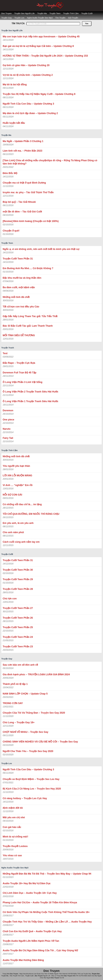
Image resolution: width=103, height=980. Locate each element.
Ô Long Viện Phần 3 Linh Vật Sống (23, 382)
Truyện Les (19, 18)
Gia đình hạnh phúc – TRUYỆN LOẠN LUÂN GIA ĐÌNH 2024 (36, 674)
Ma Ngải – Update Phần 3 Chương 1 (23, 141)
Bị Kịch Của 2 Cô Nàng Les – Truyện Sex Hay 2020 (32, 789)
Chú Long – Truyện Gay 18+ (19, 722)
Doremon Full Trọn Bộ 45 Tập (20, 373)
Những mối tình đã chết (16, 297)
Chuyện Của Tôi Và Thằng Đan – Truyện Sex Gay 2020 (34, 713)
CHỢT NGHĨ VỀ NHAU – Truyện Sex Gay (25, 732)
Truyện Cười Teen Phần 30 (18, 570)
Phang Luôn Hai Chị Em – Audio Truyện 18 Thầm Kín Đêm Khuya (40, 902)
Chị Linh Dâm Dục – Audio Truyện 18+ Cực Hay (30, 893)
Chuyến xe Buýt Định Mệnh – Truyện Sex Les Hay (31, 779)
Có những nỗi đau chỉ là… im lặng (22, 504)
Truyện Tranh (8, 348)
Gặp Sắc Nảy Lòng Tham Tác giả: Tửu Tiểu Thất (30, 316)
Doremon (8, 410)
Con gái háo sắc (12, 827)
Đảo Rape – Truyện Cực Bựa (19, 363)
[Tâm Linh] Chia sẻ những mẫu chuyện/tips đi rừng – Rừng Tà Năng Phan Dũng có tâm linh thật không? (50, 162)
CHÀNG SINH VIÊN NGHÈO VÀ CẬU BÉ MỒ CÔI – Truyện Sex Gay (40, 742)
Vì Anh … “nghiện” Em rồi (18, 485)
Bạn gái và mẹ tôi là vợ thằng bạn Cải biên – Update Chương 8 (38, 46)
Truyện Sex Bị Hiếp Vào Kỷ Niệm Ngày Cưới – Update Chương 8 (39, 94)
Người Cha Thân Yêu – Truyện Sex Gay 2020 (28, 751)
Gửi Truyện (73, 18)
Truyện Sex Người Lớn (24, 13)
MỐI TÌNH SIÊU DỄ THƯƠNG (19, 335)
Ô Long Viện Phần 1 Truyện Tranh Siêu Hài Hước (31, 401)
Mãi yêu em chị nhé (14, 817)
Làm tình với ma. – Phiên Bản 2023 (22, 151)
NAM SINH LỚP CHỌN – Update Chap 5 (25, 694)
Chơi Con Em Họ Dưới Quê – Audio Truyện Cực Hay (32, 931)
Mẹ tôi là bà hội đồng (15, 85)
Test (5, 353)
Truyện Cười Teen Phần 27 (18, 608)
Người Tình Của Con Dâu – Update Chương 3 (28, 104)
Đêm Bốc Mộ (10, 173)
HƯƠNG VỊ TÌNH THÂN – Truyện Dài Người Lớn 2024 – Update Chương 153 (45, 56)
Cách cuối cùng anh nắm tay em (21, 542)
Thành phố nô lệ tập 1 (15, 684)
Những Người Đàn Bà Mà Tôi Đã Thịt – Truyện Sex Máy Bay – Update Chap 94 (47, 874)
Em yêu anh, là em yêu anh (18, 523)
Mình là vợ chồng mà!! (15, 837)
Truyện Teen (55, 13)
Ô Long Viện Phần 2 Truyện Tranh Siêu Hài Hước (31, 392)
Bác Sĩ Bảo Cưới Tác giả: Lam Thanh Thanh (28, 326)
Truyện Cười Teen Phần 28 (18, 589)
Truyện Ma (42, 13)
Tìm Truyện (60, 18)
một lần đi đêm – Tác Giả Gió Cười (22, 212)
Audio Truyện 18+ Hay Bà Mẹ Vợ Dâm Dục (27, 883)
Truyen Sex (96, 974)
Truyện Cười (87, 13)
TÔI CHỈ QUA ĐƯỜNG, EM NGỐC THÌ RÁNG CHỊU (31, 514)
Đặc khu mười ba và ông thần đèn (22, 278)
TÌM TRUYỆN (18, 23)
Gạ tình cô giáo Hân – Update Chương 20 (26, 65)
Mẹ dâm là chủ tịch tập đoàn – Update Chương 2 (30, 113)
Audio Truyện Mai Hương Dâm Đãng (23, 960)
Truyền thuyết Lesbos (15, 846)
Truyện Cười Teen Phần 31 (18, 259)
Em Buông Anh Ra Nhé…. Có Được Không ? (28, 268)
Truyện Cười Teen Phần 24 (18, 637)
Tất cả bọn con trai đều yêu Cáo (21, 307)
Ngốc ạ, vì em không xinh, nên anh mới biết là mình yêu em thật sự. (41, 249)
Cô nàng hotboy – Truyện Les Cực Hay (25, 798)
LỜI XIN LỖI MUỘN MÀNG (17, 475)
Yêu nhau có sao (12, 855)
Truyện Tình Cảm (71, 13)
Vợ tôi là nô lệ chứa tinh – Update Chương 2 (28, 75)
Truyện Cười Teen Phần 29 (18, 579)
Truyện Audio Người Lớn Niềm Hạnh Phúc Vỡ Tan (31, 941)
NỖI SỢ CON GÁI (12, 495)
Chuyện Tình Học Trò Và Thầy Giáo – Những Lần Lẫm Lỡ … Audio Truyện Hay (47, 922)
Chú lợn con (10, 599)
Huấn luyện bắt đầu (14, 123)
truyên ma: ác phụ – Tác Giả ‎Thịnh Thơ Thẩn (28, 192)
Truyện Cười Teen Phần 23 (18, 647)
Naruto (7, 429)
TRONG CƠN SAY (13, 703)
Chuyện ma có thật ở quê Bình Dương (24, 183)
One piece (8, 420)
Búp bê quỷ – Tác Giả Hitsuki (19, 202)
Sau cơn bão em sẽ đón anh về (20, 665)
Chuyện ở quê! (11, 231)
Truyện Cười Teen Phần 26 (18, 618)
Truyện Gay (7, 18)
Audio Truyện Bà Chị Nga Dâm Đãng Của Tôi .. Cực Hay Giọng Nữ (40, 950)
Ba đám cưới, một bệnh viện (19, 287)
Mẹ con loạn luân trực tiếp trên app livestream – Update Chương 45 (41, 37)
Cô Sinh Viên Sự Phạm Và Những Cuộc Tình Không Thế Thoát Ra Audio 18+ (46, 912)
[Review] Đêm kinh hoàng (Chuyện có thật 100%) (31, 221)
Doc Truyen (7, 13)
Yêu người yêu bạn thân (16, 466)
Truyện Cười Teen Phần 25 (18, 627)
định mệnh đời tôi (13, 808)
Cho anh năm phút (13, 532)
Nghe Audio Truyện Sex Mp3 (40, 18)
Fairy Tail (8, 438)
